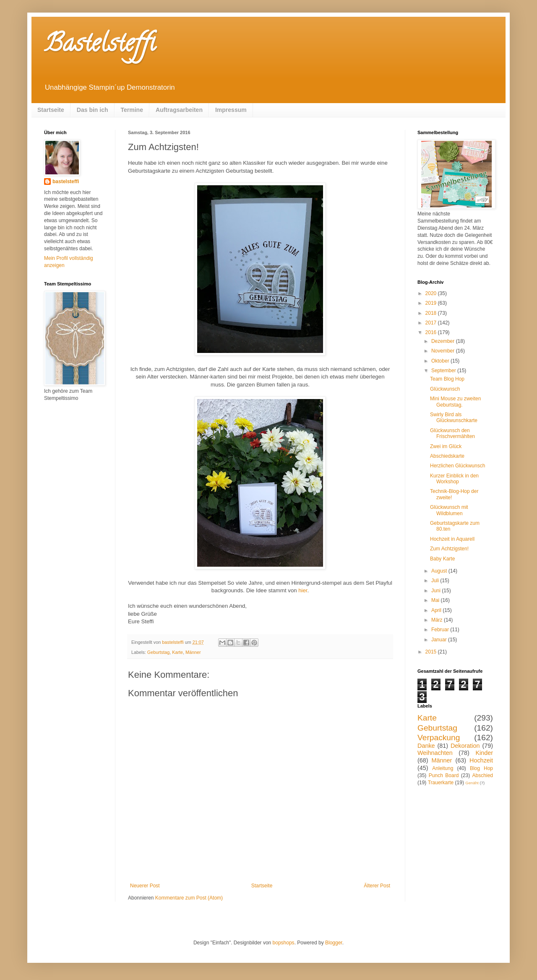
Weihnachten (435, 753)
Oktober (441, 361)
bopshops (284, 943)
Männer (193, 652)
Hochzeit (481, 760)
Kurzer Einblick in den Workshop (454, 479)
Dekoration (465, 746)
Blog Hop (481, 768)
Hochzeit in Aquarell (452, 539)
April (437, 610)
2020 (432, 293)
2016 (432, 332)
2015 (432, 652)
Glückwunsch (445, 389)
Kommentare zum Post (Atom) (189, 898)
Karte (177, 652)
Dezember (444, 341)
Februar (441, 630)
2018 (432, 313)
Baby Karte (442, 559)
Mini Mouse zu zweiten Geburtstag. (455, 402)
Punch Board (444, 775)
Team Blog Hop (447, 379)
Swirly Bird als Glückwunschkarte (454, 417)
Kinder (484, 753)
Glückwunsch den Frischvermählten (452, 433)
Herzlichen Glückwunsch (457, 466)
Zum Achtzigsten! (449, 549)
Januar (440, 640)
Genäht (472, 783)
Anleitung (443, 768)
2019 (432, 303)
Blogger (334, 943)
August (440, 571)
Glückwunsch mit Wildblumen (449, 510)
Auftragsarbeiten (179, 110)
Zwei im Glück (446, 446)
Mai (436, 600)
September (444, 371)
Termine (132, 110)
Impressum (231, 110)
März (438, 620)
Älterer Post (377, 886)
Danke (426, 746)
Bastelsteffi (100, 46)
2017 (432, 323)
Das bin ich (93, 110)
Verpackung (439, 738)
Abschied (483, 775)
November (444, 351)
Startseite (51, 110)
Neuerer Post (145, 886)
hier (303, 590)
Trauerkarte (441, 783)
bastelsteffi (66, 181)
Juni (437, 591)
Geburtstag (158, 652)
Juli (436, 581)
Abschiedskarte (447, 456)
